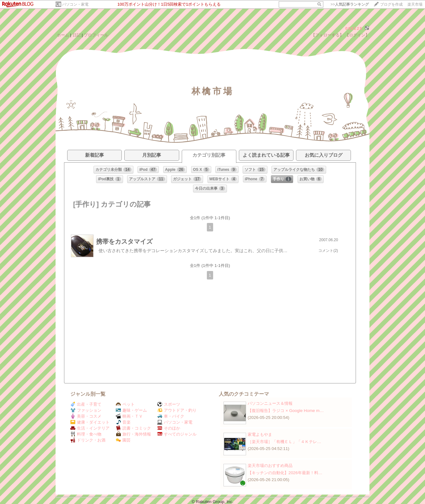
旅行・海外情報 (133, 434)
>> (350, 4)
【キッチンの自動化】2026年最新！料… (285, 473)
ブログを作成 (391, 4)
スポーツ (169, 404)
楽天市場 (415, 4)
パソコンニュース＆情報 (270, 403)
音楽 (123, 422)
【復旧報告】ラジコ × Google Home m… (286, 411)
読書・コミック (133, 428)
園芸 (123, 440)
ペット (125, 404)
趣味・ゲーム (131, 410)
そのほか (169, 428)
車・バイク (171, 416)
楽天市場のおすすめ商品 (270, 466)
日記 (77, 35)
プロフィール (96, 35)
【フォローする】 (327, 35)
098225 (354, 28)
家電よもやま (260, 434)
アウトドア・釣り (177, 410)
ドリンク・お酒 (88, 440)
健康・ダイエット (90, 422)
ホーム (63, 35)
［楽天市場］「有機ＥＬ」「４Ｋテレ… (284, 442)
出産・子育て (86, 404)
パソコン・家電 (75, 4)
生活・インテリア (90, 428)
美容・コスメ (86, 416)
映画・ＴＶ (129, 416)
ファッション (86, 410)
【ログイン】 (357, 35)
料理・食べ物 (86, 434)
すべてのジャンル (177, 434)
